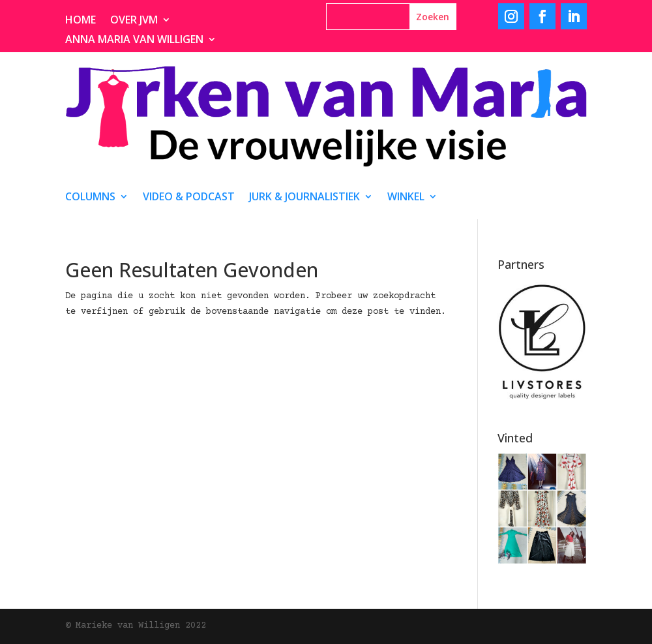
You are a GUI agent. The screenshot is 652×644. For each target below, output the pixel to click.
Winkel (406, 198)
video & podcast (189, 198)
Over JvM (134, 21)
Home (81, 21)
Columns (90, 198)
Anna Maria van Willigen (134, 40)
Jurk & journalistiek (304, 198)
